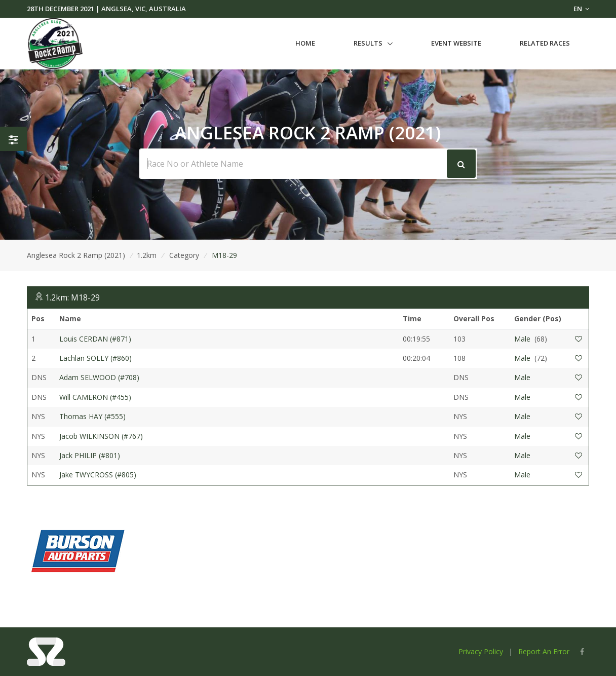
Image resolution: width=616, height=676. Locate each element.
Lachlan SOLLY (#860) (95, 358)
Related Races (545, 43)
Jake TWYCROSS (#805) (98, 475)
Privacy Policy (481, 651)
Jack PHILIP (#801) (90, 455)
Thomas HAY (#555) (92, 416)
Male (522, 339)
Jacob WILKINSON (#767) (101, 436)
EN (581, 9)
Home (305, 43)
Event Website (456, 43)
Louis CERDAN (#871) (95, 339)
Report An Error (544, 651)
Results (368, 43)
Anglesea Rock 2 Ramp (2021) (76, 255)
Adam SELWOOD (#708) (99, 377)
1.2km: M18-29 (72, 297)
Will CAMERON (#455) (95, 397)
